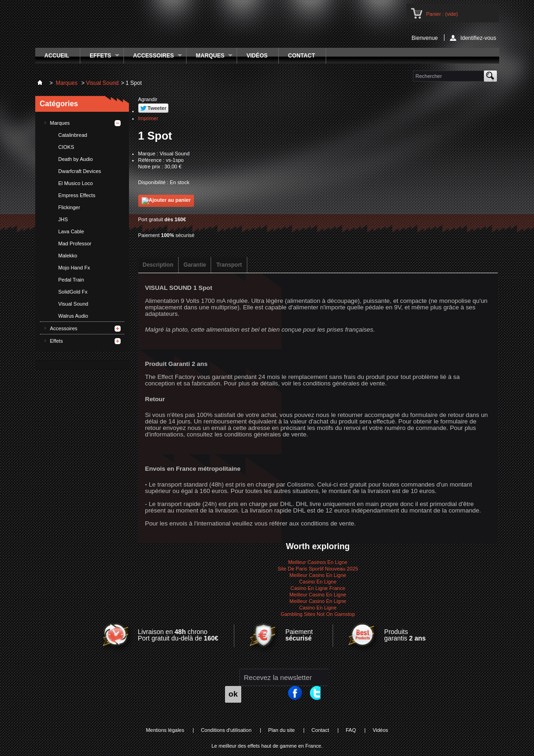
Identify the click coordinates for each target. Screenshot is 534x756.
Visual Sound (74, 304)
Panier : (442, 14)
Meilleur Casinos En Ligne (318, 562)
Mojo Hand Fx (74, 268)
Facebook (300, 694)
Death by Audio (76, 159)
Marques (209, 58)
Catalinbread (73, 135)
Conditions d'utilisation (226, 730)
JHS (63, 219)
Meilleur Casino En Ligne (318, 575)
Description (158, 265)
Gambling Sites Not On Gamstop (318, 614)
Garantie (195, 265)
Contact (302, 56)
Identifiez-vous (478, 38)
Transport (229, 265)
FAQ (351, 730)
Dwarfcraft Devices (80, 171)
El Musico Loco (76, 183)
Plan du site (281, 730)
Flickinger (69, 207)
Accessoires (153, 58)
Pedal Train (71, 280)
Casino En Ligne (318, 582)
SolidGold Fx (73, 292)
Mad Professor (75, 243)
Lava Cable (71, 231)
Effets (100, 58)
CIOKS (66, 147)
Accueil (57, 56)
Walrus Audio (73, 316)
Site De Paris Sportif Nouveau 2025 (318, 569)
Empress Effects (77, 195)
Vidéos (257, 56)
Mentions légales (165, 730)
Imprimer (148, 118)
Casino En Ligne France (318, 588)
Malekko (68, 256)
